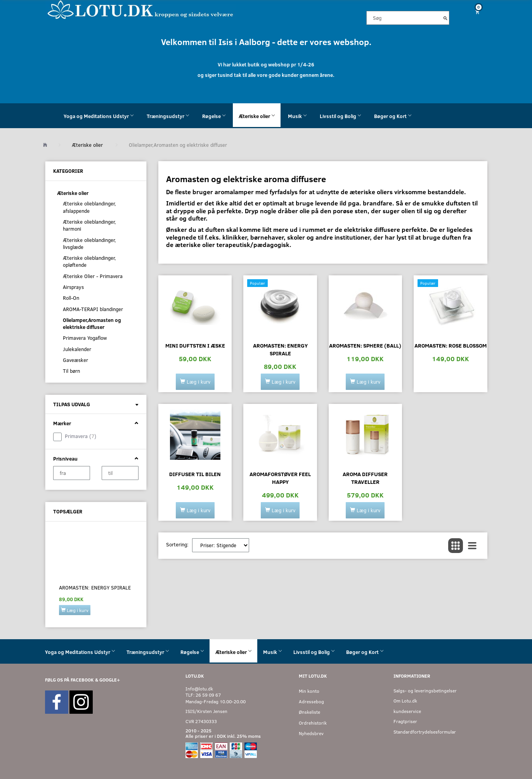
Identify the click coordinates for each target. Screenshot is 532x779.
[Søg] (445, 18)
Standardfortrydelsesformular (425, 732)
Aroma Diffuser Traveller (365, 478)
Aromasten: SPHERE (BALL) (365, 345)
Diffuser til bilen (195, 474)
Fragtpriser (405, 721)
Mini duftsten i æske (195, 345)
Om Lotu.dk (405, 701)
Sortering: (177, 544)
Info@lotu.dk (199, 689)
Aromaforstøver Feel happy (280, 478)
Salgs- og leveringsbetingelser (425, 691)
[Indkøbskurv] (474, 12)
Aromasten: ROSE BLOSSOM (451, 345)
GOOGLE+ (110, 680)
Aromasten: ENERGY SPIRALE (95, 588)
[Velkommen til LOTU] (141, 9)
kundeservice (407, 711)
